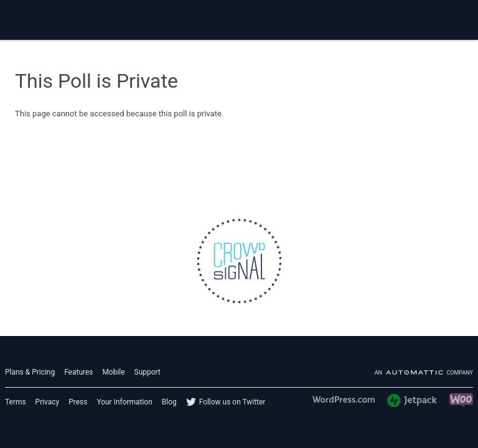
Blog (169, 402)
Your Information (124, 402)
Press (78, 402)
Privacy (48, 402)
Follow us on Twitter (232, 402)
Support (148, 372)
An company (424, 373)
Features (78, 372)
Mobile (113, 372)
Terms (16, 402)
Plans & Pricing (30, 372)
